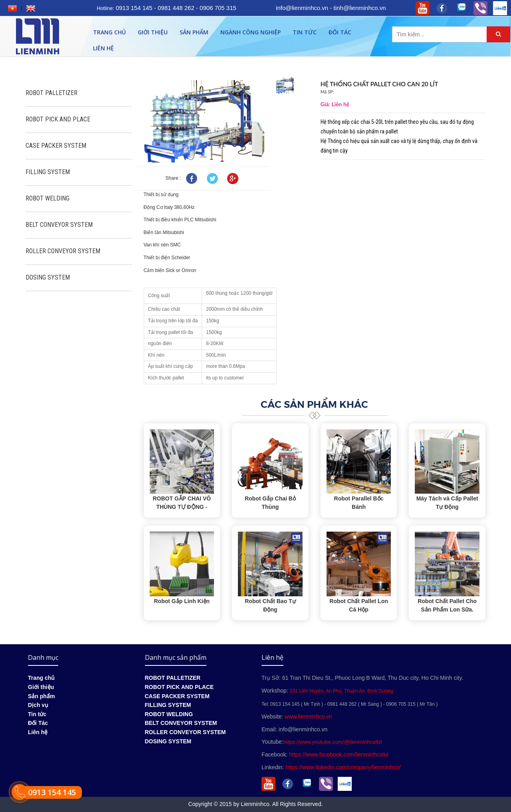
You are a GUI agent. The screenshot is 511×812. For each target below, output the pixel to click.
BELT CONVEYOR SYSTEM (59, 225)
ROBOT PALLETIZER (51, 93)
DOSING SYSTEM (48, 277)
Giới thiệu (153, 32)
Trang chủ (109, 32)
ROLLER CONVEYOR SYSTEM (63, 251)
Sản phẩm (194, 32)
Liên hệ (103, 48)
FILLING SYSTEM (48, 172)
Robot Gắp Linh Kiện (182, 601)
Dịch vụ (38, 705)
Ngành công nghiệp (251, 32)
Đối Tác (340, 32)
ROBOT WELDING (48, 198)
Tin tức (305, 32)
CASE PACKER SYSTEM (56, 146)
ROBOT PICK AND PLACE (58, 119)
